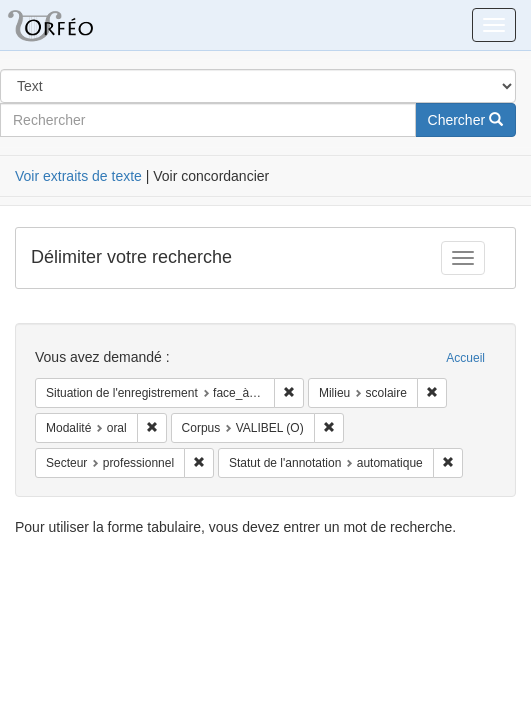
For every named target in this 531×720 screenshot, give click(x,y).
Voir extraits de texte (78, 176)
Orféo (75, 25)
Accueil (465, 358)
